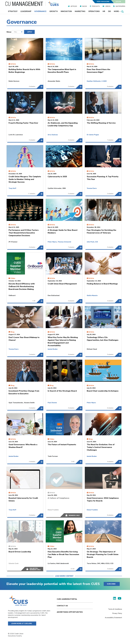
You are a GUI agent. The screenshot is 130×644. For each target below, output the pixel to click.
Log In (118, 2)
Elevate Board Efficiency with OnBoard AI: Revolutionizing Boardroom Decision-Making (40, 301)
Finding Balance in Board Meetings (118, 301)
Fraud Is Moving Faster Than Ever (40, 140)
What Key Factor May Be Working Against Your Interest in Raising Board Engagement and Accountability (79, 355)
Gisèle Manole (92, 295)
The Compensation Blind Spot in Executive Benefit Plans (79, 87)
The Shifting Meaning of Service (118, 140)
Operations (94, 11)
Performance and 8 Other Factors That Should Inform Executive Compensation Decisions (40, 247)
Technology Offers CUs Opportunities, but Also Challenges (118, 355)
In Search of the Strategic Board (79, 408)
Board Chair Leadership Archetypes (118, 408)
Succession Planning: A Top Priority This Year (118, 194)
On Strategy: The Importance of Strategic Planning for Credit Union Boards (118, 569)
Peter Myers (52, 242)
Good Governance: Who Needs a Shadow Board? (40, 462)
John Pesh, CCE (92, 242)
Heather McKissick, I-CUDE (97, 81)
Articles (74, 6)
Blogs (85, 6)
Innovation (66, 11)
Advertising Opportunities (70, 612)
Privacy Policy (117, 613)
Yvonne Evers (92, 188)
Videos (108, 6)
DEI (109, 11)
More (117, 11)
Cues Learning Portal (67, 599)
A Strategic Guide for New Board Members (79, 247)
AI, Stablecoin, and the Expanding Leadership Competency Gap (79, 140)
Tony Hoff (12, 188)
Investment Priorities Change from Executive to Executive (40, 408)
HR (104, 11)
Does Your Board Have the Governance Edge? (118, 87)
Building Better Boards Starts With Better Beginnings (40, 87)
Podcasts (96, 6)
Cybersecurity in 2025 (79, 194)
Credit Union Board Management (79, 301)
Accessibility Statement (113, 618)
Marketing (80, 11)
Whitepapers (120, 6)
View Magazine (103, 2)
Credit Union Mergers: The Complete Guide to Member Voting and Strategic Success (40, 194)
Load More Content (64, 576)
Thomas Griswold (64, 242)
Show (9, 32)
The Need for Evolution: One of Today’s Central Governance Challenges (118, 462)
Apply (30, 32)
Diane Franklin (53, 510)
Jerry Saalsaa (53, 135)
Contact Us (62, 606)
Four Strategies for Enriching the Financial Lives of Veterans (118, 247)
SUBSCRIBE (111, 584)
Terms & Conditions (115, 609)
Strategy (13, 11)
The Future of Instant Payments (79, 462)
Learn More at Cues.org (22, 624)
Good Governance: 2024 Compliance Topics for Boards (118, 515)
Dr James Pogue (93, 135)
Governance (40, 11)
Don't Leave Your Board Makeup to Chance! (40, 355)
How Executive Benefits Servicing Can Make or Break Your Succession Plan (79, 569)
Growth (54, 11)
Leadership (26, 11)
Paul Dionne (52, 403)
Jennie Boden (53, 349)
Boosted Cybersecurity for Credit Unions (40, 515)
